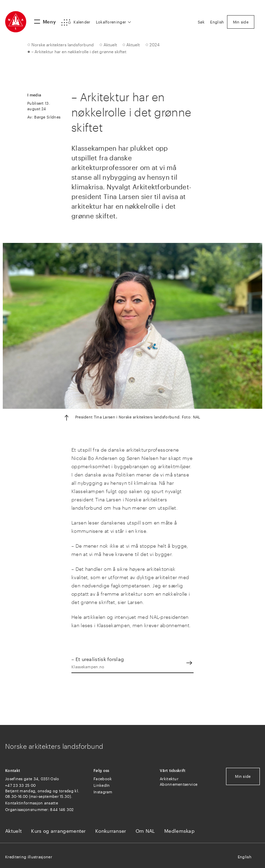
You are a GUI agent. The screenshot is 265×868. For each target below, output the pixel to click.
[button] (76, 22)
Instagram (103, 792)
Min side (243, 776)
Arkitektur (169, 779)
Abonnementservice (179, 784)
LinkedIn (102, 785)
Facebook (103, 779)
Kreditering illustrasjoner (29, 857)
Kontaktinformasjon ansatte (32, 803)
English (245, 857)
